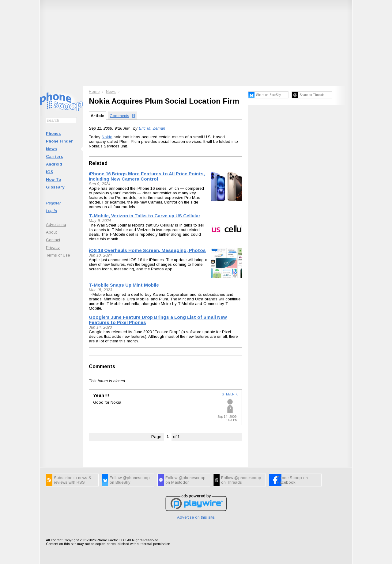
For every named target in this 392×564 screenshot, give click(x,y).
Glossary (55, 187)
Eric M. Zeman (152, 128)
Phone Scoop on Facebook (292, 480)
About (51, 232)
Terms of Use (58, 255)
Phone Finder (59, 141)
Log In (51, 211)
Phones (53, 133)
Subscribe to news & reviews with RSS (73, 480)
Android (54, 164)
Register (53, 203)
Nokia (107, 137)
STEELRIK (230, 394)
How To (53, 179)
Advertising (56, 225)
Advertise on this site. (196, 517)
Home (94, 91)
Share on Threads (312, 95)
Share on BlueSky (268, 95)
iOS (50, 172)
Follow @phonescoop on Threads (241, 480)
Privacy (53, 248)
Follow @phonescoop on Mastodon (185, 480)
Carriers (55, 156)
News (51, 149)
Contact (53, 240)
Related (98, 163)
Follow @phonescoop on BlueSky (130, 480)
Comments (102, 366)
